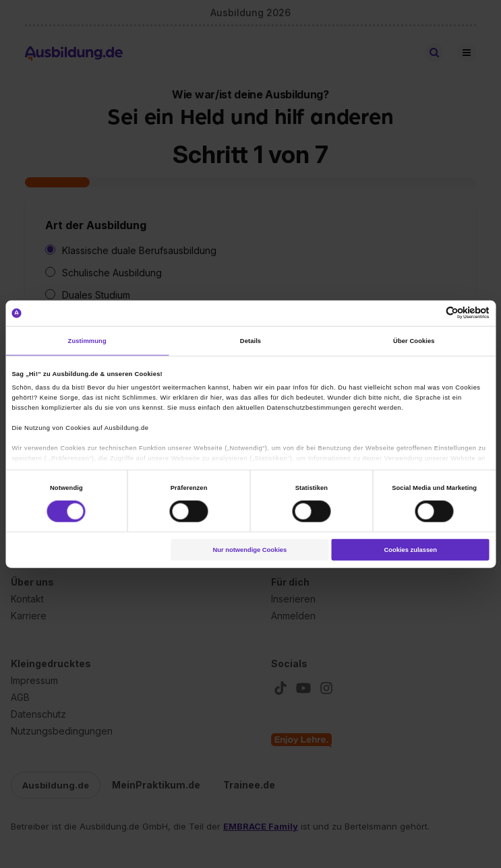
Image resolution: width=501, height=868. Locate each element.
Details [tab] (250, 341)
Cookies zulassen (410, 550)
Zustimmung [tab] (87, 341)
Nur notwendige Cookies (249, 550)
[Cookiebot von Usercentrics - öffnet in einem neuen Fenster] (431, 313)
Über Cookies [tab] (414, 341)
